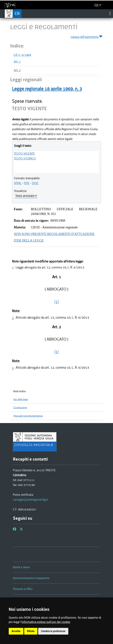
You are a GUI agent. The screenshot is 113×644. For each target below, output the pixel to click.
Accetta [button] (16, 631)
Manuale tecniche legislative (28, 416)
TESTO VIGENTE (24, 154)
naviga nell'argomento (87, 36)
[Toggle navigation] (110, 13)
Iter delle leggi (21, 399)
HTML (18, 183)
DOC (35, 183)
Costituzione (20, 408)
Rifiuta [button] (31, 631)
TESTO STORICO (25, 158)
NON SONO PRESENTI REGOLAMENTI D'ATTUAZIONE (54, 234)
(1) (56, 302)
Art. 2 (17, 70)
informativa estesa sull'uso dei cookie (46, 622)
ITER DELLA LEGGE (29, 241)
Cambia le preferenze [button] (53, 631)
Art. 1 (17, 61)
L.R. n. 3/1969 (22, 55)
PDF (27, 183)
